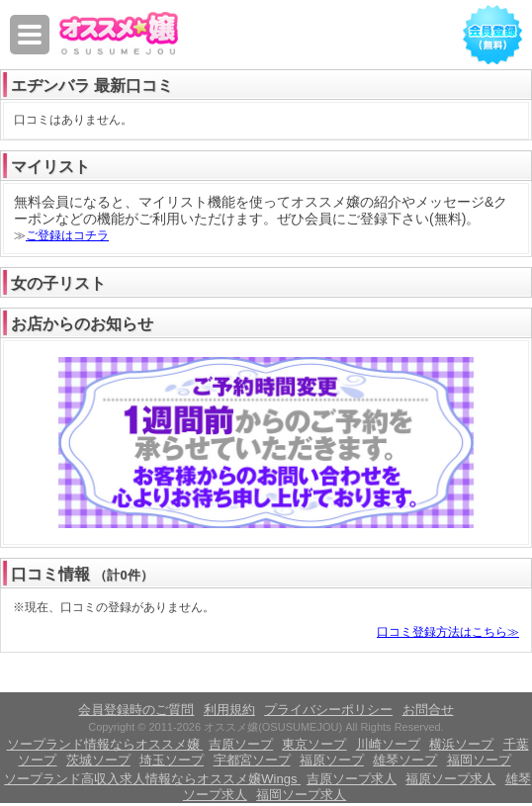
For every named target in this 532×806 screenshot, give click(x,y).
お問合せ (428, 710)
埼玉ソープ (172, 760)
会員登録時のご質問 (136, 710)
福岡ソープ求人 (301, 795)
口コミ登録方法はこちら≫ (448, 632)
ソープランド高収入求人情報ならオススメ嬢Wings (152, 779)
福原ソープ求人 (450, 779)
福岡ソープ (479, 760)
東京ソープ (314, 744)
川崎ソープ (388, 744)
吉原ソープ (241, 744)
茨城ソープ (98, 760)
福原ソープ (332, 760)
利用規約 (229, 710)
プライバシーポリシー (328, 710)
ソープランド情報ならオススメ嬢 (105, 744)
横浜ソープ (461, 744)
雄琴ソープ (405, 760)
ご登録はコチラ (67, 235)
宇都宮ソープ (252, 760)
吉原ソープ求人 (352, 779)
